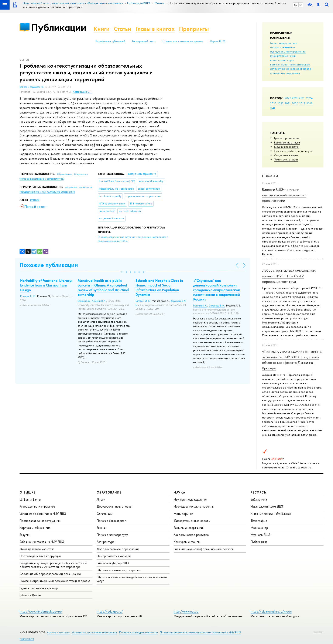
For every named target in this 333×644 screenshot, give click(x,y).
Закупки (25, 535)
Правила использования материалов (183, 41)
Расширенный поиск (144, 41)
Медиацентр (259, 528)
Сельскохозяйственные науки (293, 151)
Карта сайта (27, 639)
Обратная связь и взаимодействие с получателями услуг (132, 579)
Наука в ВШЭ (218, 41)
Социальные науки (286, 155)
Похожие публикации (49, 265)
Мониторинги (183, 514)
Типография (259, 521)
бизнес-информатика (284, 43)
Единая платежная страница (39, 588)
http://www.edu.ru (186, 611)
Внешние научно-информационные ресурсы (204, 549)
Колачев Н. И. (28, 296)
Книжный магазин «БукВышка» (271, 514)
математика (278, 69)
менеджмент (294, 69)
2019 (302, 103)
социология (278, 73)
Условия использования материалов (94, 632)
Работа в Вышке (30, 595)
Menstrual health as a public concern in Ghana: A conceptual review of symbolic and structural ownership (103, 288)
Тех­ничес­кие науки (286, 159)
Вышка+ (102, 528)
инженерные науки (282, 60)
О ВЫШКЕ (28, 492)
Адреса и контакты (58, 632)
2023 (273, 103)
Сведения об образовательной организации (50, 574)
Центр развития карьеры (114, 556)
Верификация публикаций (110, 41)
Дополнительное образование (118, 549)
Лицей (101, 499)
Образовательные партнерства (118, 570)
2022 (280, 103)
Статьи (123, 29)
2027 (288, 98)
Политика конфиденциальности (138, 632)
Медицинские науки (287, 147)
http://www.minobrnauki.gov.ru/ (41, 611)
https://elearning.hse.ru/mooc (271, 611)
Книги (102, 29)
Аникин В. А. (99, 301)
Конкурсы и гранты (187, 542)
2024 (309, 98)
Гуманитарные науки (287, 138)
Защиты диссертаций (188, 528)
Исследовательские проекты (194, 506)
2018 (310, 103)
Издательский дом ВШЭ (267, 506)
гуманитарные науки (283, 56)
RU (296, 5)
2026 (295, 98)
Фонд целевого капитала (37, 549)
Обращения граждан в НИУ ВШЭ (42, 542)
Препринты (194, 29)
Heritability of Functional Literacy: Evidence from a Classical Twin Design (46, 285)
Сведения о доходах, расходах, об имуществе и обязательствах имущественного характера (53, 565)
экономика (293, 73)
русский (35, 200)
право (307, 69)
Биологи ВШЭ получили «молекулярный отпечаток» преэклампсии (284, 195)
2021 (288, 103)
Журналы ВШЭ (261, 535)
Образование (65, 174)
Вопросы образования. (32, 87)
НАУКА (180, 492)
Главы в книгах (155, 29)
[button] (122, 272)
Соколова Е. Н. (217, 306)
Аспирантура (106, 542)
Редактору (318, 632)
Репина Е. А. (200, 306)
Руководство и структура (37, 506)
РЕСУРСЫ (259, 492)
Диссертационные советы (192, 521)
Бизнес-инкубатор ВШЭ (113, 563)
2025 (302, 98)
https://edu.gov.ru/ (110, 611)
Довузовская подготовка (114, 506)
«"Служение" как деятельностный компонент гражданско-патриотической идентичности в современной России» (217, 290)
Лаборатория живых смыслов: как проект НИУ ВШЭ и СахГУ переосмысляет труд (289, 276)
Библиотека (259, 499)
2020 (295, 103)
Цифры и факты (30, 499)
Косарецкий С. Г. (83, 92)
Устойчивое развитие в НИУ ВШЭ (43, 514)
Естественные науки (287, 142)
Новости (270, 176)
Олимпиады (105, 514)
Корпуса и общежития (35, 528)
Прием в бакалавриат (111, 521)
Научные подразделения (191, 499)
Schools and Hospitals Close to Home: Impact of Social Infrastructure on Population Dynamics (159, 288)
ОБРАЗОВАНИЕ (109, 492)
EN (301, 5)
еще (273, 108)
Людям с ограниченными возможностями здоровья (55, 581)
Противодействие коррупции (40, 556)
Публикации (59, 27)
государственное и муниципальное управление (288, 49)
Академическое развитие (191, 535)
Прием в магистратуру (112, 535)
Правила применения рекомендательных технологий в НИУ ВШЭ (201, 632)
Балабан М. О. (143, 301)
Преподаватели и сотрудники (40, 521)
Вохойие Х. (84, 301)
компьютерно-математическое (290, 64)
